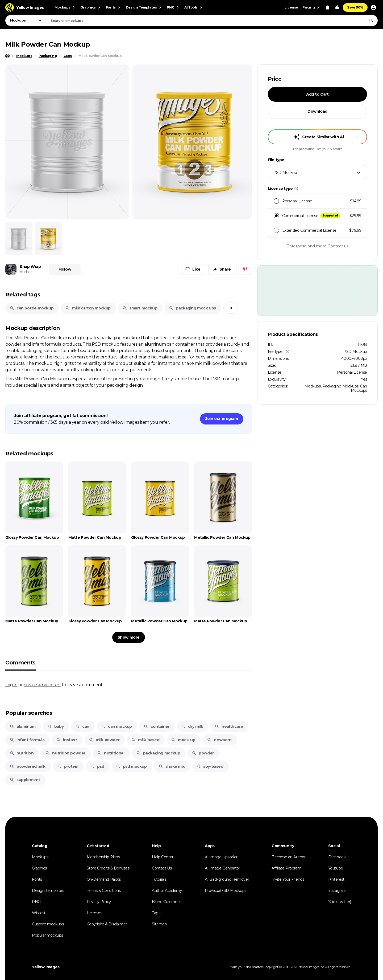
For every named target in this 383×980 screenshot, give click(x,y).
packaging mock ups (192, 308)
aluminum (23, 726)
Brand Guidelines (167, 902)
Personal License (352, 372)
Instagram (337, 891)
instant (66, 740)
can (82, 726)
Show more (129, 637)
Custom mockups (48, 924)
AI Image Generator (222, 868)
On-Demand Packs (104, 879)
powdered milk (28, 766)
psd (97, 766)
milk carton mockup (88, 308)
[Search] (371, 21)
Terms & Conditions (104, 891)
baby (55, 726)
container (157, 726)
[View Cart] (327, 7)
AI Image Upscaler (221, 857)
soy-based (210, 766)
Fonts (37, 879)
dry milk (192, 726)
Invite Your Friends (288, 879)
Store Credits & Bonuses (108, 868)
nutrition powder (65, 753)
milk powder (104, 740)
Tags (156, 913)
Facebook (337, 857)
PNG (36, 902)
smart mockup (140, 308)
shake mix (172, 766)
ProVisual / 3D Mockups (226, 891)
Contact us (338, 246)
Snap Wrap (30, 267)
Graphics (39, 868)
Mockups (312, 386)
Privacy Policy (99, 902)
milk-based (145, 740)
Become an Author (289, 857)
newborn (219, 740)
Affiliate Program (286, 868)
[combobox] (212, 21)
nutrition (22, 753)
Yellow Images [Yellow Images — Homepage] (46, 967)
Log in (11, 685)
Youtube (336, 868)
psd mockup (131, 766)
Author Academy (167, 891)
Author (26, 272)
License (291, 7)
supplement (25, 780)
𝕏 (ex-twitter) (340, 902)
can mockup (116, 726)
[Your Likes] (337, 7)
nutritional (111, 753)
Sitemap (159, 924)
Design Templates (48, 891)
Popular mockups (47, 935)
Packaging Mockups (340, 386)
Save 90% (355, 7)
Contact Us (162, 868)
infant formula (27, 740)
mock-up (183, 740)
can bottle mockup (32, 308)
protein (68, 766)
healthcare (229, 726)
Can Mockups (359, 388)
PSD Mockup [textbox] (285, 173)
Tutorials (159, 879)
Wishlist (39, 913)
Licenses (94, 913)
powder (203, 753)
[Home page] (7, 56)
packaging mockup (158, 753)
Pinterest (336, 879)
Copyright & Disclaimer (107, 924)
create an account (42, 685)
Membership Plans (103, 857)
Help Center (163, 857)
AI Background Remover (227, 879)
